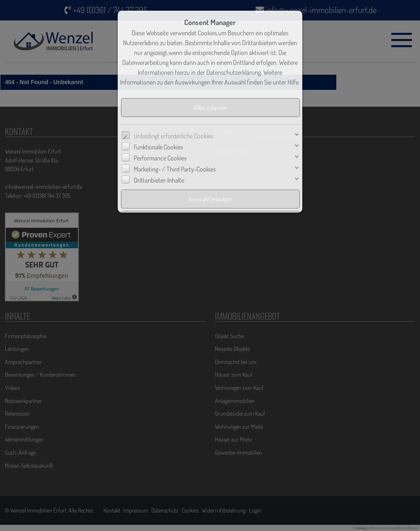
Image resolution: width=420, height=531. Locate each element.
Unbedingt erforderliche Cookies (173, 136)
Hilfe (293, 82)
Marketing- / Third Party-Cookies (175, 169)
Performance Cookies (160, 158)
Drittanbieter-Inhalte (159, 180)
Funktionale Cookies (158, 147)
